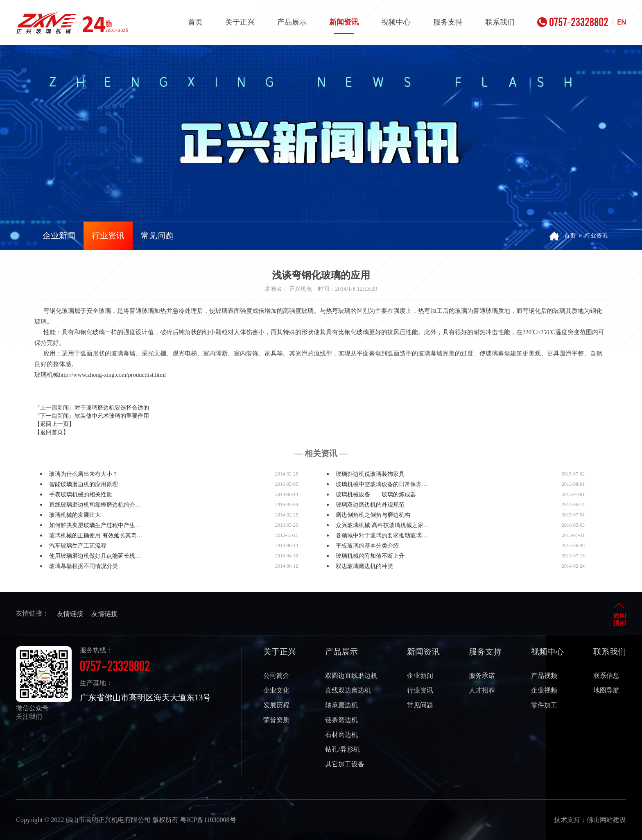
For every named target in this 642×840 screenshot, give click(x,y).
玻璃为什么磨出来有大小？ (84, 474)
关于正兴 (240, 22)
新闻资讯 (344, 26)
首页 (195, 22)
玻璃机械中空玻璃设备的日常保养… (382, 484)
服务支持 (448, 22)
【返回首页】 (52, 432)
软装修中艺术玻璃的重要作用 (112, 416)
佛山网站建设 (606, 820)
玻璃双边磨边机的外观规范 (370, 505)
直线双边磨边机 (348, 690)
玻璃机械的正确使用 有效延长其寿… (96, 535)
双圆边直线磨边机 (351, 676)
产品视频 (544, 676)
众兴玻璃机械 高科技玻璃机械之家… (382, 525)
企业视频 (544, 690)
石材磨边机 (341, 735)
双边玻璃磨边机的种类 (364, 566)
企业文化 (276, 690)
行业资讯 (108, 235)
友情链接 (70, 614)
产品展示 (292, 22)
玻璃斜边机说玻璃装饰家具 (370, 474)
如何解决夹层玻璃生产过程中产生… (95, 525)
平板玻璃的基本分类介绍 (367, 546)
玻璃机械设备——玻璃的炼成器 (376, 495)
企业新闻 (59, 235)
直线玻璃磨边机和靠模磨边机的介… (95, 505)
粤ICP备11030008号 (208, 820)
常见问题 (157, 235)
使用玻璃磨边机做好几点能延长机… (95, 556)
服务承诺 (482, 676)
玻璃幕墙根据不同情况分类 (84, 566)
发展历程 (276, 705)
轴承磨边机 (341, 705)
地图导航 (606, 690)
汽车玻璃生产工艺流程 (78, 546)
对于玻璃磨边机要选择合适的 (112, 408)
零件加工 (544, 705)
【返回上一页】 (54, 424)
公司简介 (276, 676)
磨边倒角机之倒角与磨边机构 (373, 515)
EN (622, 22)
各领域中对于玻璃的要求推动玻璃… (382, 535)
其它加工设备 (345, 764)
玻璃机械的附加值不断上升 (370, 556)
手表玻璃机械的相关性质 (81, 495)
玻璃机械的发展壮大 (75, 515)
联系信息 (606, 676)
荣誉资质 (276, 720)
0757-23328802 (573, 22)
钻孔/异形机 (342, 749)
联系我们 (500, 22)
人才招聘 (482, 690)
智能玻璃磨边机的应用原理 (84, 484)
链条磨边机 (341, 720)
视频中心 (396, 22)
